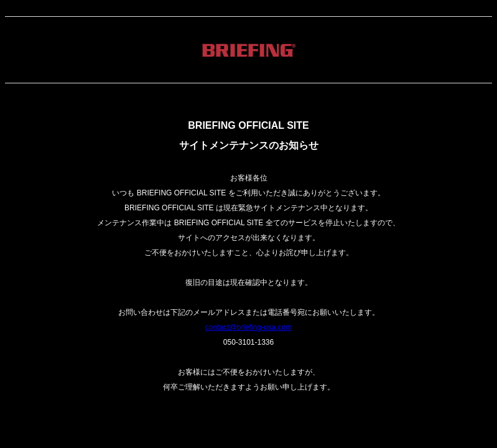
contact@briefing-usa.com (249, 327)
